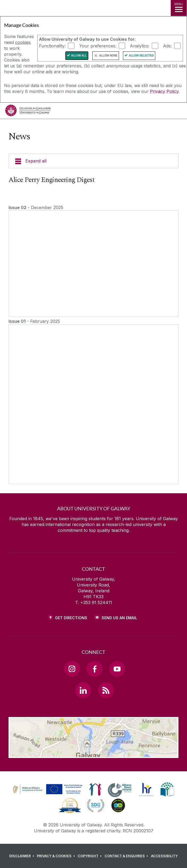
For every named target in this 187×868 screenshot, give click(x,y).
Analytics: (140, 46)
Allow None (108, 56)
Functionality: (52, 46)
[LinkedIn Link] (83, 690)
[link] (47, 789)
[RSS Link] (106, 690)
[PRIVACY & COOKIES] (57, 856)
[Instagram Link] (72, 669)
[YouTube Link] (117, 669)
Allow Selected (141, 56)
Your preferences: (98, 46)
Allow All (79, 56)
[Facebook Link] (94, 669)
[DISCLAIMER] (23, 856)
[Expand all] (93, 161)
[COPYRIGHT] (91, 856)
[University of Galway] (28, 112)
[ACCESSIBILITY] (164, 856)
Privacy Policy (164, 91)
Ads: (167, 46)
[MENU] (179, 8)
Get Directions (71, 618)
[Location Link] (94, 754)
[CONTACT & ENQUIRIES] (127, 856)
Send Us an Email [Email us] (119, 618)
